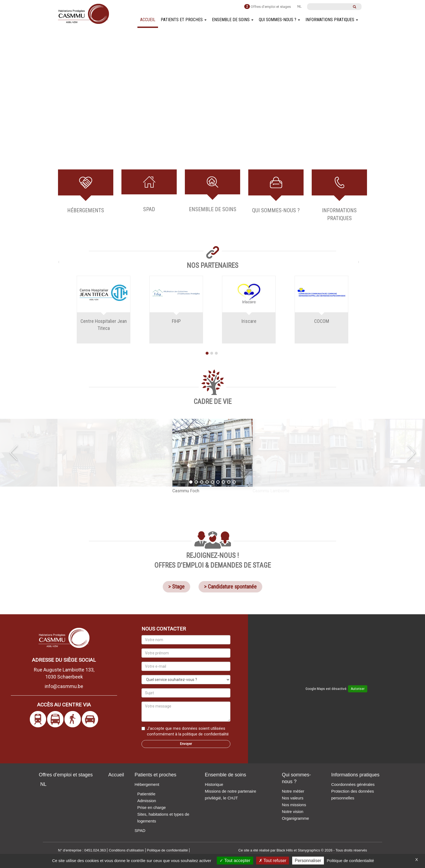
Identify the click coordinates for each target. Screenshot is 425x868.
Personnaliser (308, 861)
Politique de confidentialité (350, 861)
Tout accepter (235, 861)
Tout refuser (273, 861)
